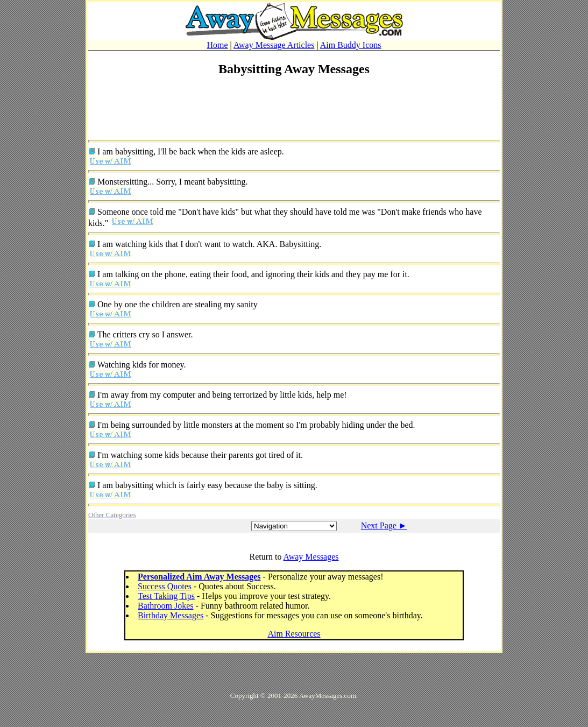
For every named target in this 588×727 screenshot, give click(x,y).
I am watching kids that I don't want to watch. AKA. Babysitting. (209, 244)
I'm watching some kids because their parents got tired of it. (200, 455)
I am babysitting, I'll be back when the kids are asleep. (191, 151)
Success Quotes (165, 586)
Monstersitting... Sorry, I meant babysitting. (172, 182)
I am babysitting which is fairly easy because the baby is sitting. (207, 485)
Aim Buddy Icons (351, 45)
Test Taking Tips (166, 596)
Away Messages (311, 557)
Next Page (384, 525)
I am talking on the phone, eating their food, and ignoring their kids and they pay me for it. (253, 274)
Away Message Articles (274, 45)
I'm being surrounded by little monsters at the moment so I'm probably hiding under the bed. (256, 425)
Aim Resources (294, 634)
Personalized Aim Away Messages (199, 577)
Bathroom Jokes (166, 606)
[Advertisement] (294, 111)
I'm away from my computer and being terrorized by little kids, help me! (222, 395)
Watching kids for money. (142, 365)
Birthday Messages (171, 615)
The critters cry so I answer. (145, 334)
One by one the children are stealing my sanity (178, 304)
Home (217, 45)
